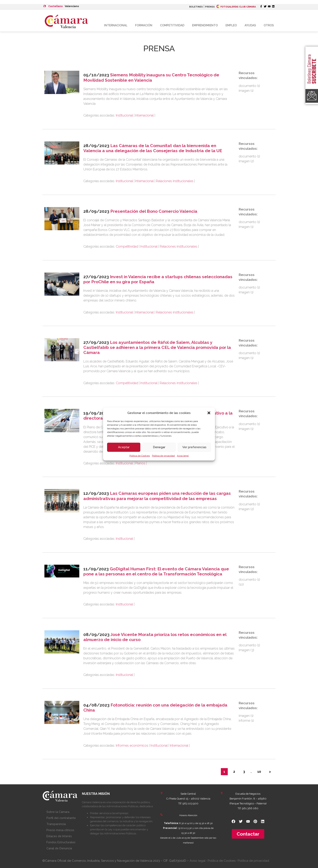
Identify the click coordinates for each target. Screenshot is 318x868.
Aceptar (124, 447)
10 (259, 772)
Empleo (231, 25)
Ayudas (250, 25)
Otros (269, 25)
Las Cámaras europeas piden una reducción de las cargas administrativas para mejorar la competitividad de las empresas (157, 496)
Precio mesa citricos (60, 830)
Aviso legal (183, 455)
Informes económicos (132, 746)
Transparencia (56, 824)
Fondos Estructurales (61, 842)
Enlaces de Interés (59, 836)
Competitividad (172, 25)
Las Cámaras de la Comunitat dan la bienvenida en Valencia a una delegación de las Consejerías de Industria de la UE (153, 148)
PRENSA (210, 7)
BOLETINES (196, 7)
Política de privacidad (163, 455)
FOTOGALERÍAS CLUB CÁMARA (236, 7)
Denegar (159, 447)
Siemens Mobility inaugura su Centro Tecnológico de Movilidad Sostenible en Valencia (151, 77)
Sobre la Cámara (58, 812)
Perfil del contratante (61, 818)
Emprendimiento (205, 25)
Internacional (116, 25)
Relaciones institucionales (175, 181)
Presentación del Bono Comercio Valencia (154, 211)
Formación (144, 25)
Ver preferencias (194, 447)
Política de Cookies (140, 455)
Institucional (124, 115)
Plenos (140, 463)
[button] (209, 413)
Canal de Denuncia (59, 848)
